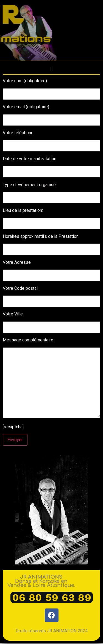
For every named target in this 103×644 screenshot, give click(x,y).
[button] (51, 69)
